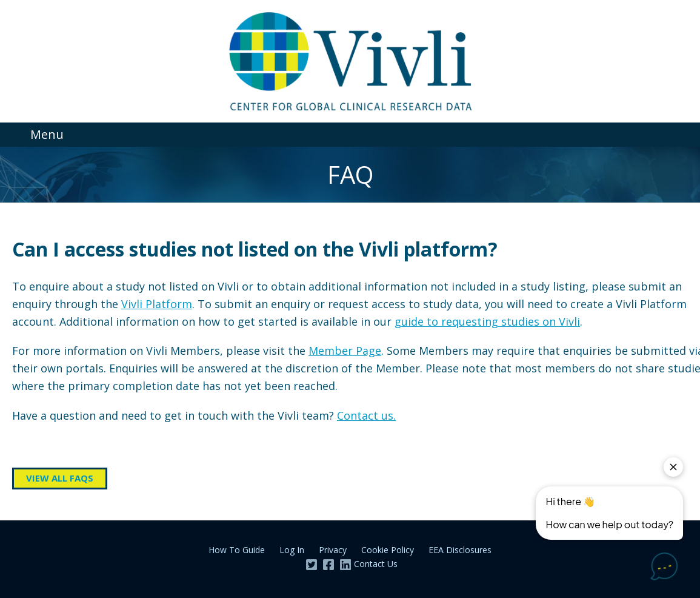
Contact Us (376, 564)
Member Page (345, 351)
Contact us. (366, 415)
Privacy (333, 550)
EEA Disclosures (460, 550)
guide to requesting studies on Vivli (487, 321)
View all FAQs (60, 478)
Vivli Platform (157, 304)
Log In (292, 550)
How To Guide (237, 550)
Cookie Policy (388, 550)
